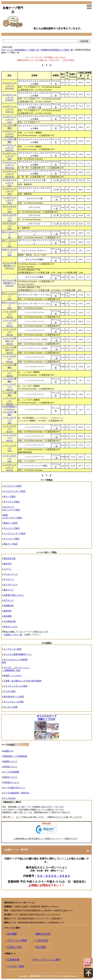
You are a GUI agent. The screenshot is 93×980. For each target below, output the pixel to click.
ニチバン (8, 569)
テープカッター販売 (13, 649)
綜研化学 (8, 611)
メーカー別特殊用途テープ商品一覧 (23, 50)
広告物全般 (13, 960)
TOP (3, 50)
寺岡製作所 (9, 606)
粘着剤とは (8, 751)
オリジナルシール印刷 (14, 702)
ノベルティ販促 (16, 966)
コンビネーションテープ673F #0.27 (9, 86)
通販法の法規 (43, 934)
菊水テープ (9, 590)
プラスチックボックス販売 (16, 686)
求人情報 (41, 947)
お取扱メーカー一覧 (13, 635)
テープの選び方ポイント (14, 788)
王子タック (9, 600)
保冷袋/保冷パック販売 (14, 697)
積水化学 (8, 564)
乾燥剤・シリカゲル (13, 676)
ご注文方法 (42, 940)
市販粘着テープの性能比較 (15, 756)
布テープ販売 (10, 496)
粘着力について (10, 777)
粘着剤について (10, 761)
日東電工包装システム (14, 595)
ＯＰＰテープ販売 (12, 502)
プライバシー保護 (17, 940)
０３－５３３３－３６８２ (53, 876)
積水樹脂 (8, 616)
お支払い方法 (14, 947)
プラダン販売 (10, 691)
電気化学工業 (10, 558)
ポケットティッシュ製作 (47, 960)
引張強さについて (11, 782)
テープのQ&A (9, 798)
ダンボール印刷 (11, 707)
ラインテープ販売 (12, 539)
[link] (47, 830)
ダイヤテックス (11, 585)
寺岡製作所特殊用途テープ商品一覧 (57, 50)
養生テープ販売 (11, 544)
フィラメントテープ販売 (15, 533)
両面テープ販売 (11, 523)
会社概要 (12, 934)
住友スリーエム (11, 627)
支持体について (10, 767)
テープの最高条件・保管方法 (16, 793)
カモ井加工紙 (10, 621)
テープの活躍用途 (11, 772)
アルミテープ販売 (12, 528)
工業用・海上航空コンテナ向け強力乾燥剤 (23, 681)
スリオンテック (11, 574)
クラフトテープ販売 (13, 486)
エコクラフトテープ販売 (15, 491)
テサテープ (9, 579)
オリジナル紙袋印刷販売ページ (18, 654)
